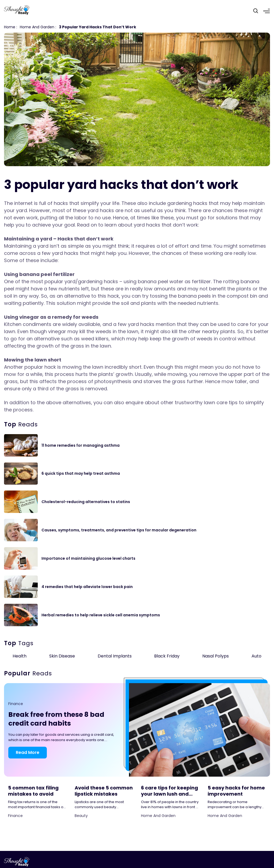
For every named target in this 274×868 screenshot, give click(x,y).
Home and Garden (37, 27)
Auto (256, 656)
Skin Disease (62, 656)
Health (20, 656)
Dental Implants (115, 656)
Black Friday (167, 656)
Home (10, 27)
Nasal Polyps (216, 656)
